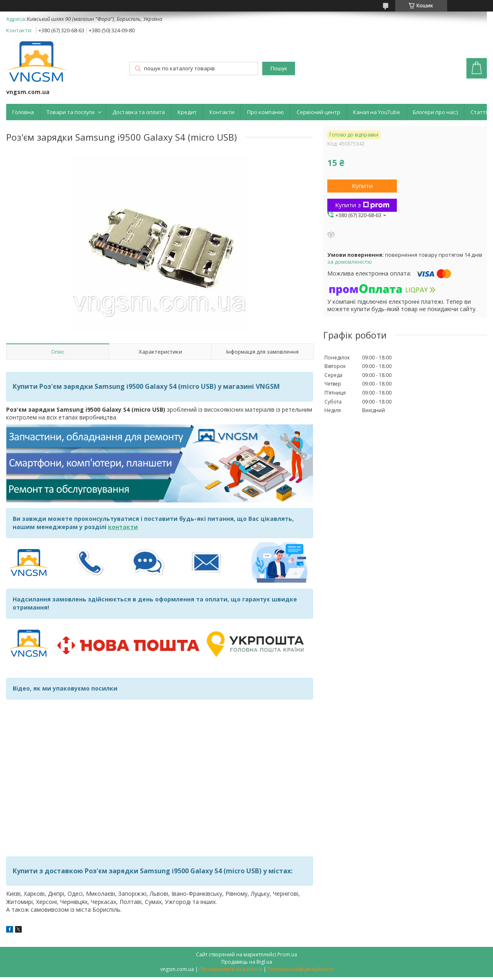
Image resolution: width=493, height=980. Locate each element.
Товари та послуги (71, 112)
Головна (23, 112)
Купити (362, 186)
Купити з (362, 205)
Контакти (222, 112)
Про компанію (266, 112)
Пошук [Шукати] (279, 68)
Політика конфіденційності (300, 969)
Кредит (187, 112)
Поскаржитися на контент (231, 969)
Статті (479, 112)
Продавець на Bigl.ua (247, 962)
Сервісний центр (319, 112)
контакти (123, 527)
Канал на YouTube (377, 112)
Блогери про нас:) (435, 112)
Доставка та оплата (139, 112)
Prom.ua (287, 954)
